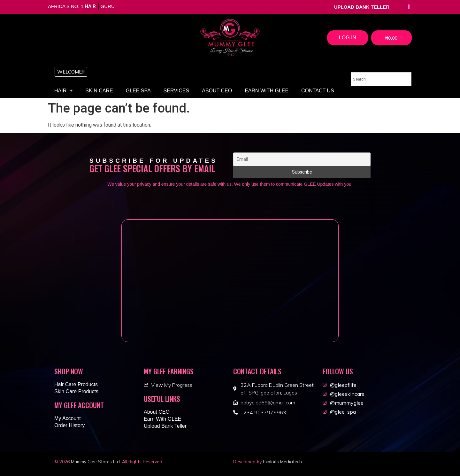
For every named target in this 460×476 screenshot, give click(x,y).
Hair (63, 91)
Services (176, 91)
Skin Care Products (76, 391)
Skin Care (99, 91)
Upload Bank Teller (165, 426)
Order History (69, 425)
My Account (68, 418)
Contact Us (318, 91)
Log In (348, 38)
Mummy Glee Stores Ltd (95, 462)
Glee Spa (138, 91)
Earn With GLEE (267, 91)
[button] (71, 72)
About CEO (217, 91)
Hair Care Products (76, 384)
